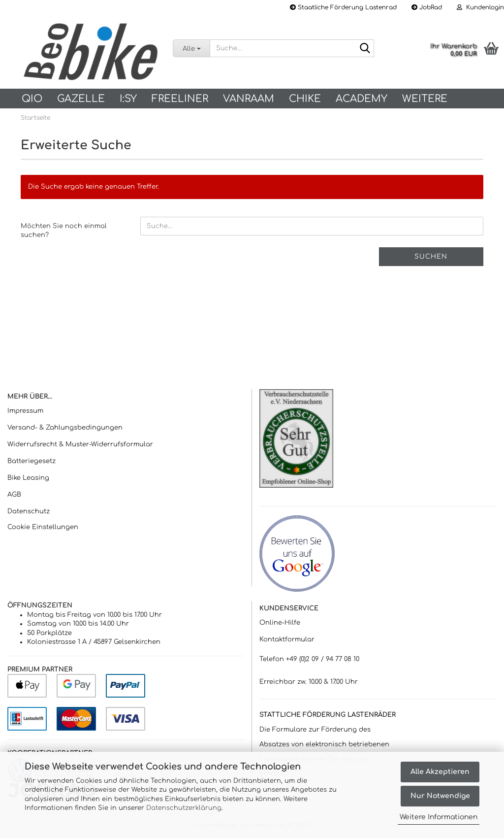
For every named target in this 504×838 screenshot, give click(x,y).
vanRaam (249, 99)
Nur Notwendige (440, 796)
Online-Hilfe (280, 623)
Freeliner (180, 99)
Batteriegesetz (31, 461)
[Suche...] (191, 48)
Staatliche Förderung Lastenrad (343, 7)
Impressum (25, 411)
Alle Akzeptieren (440, 772)
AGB (14, 495)
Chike (305, 99)
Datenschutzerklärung (184, 808)
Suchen (431, 257)
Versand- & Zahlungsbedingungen (65, 428)
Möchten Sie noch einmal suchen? (64, 231)
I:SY (128, 99)
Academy (362, 99)
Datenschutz (29, 511)
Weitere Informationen (439, 817)
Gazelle (81, 99)
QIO (32, 99)
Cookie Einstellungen (43, 527)
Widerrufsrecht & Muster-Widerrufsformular (80, 444)
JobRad (427, 7)
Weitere (425, 99)
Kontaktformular (287, 639)
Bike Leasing (28, 478)
